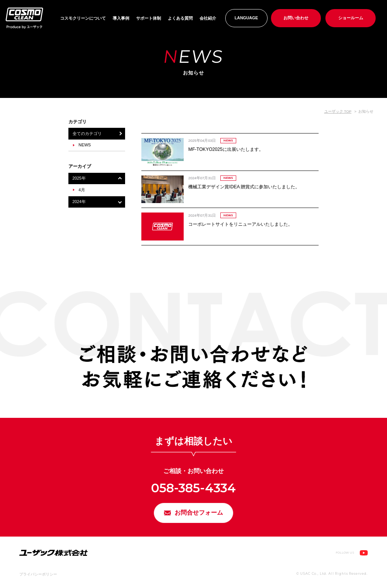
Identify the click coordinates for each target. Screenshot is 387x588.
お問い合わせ (296, 18)
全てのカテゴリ (87, 133)
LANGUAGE (246, 18)
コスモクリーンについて (83, 18)
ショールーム (351, 18)
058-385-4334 (193, 487)
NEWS (85, 145)
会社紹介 (208, 18)
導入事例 (121, 18)
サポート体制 (149, 18)
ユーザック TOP (338, 111)
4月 (82, 190)
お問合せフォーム (200, 515)
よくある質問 (180, 18)
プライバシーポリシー (38, 577)
